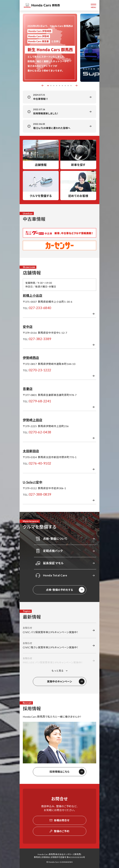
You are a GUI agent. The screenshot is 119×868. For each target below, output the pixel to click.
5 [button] (59, 86)
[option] (50, 48)
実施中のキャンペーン (60, 681)
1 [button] (48, 86)
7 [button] (65, 86)
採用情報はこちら (59, 772)
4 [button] (57, 86)
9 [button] (71, 86)
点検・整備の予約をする (59, 590)
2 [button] (51, 86)
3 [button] (54, 86)
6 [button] (62, 86)
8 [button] (68, 86)
